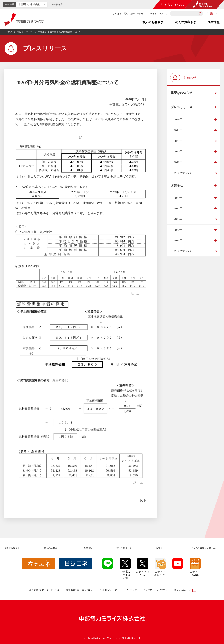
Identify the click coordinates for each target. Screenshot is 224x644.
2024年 (178, 131)
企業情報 (213, 22)
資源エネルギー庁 (185, 590)
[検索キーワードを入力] (186, 13)
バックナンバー (184, 174)
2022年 (178, 153)
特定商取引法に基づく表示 (79, 590)
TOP (10, 32)
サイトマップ (157, 13)
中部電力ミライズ (24, 19)
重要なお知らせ (181, 93)
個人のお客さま (153, 22)
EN (214, 13)
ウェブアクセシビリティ (155, 590)
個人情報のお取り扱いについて (44, 590)
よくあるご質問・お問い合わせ (128, 13)
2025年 (178, 121)
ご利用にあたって (108, 590)
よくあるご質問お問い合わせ (204, 548)
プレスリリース (25, 32)
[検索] (200, 14)
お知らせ (177, 187)
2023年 (178, 142)
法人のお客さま (185, 22)
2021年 (178, 164)
